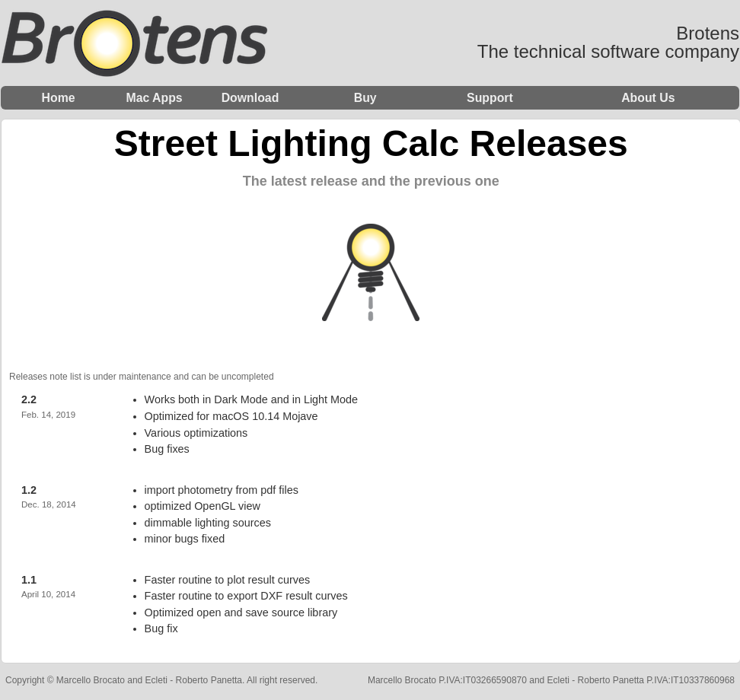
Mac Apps (154, 98)
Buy (365, 98)
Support (490, 98)
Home (59, 98)
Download (250, 98)
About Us (648, 98)
